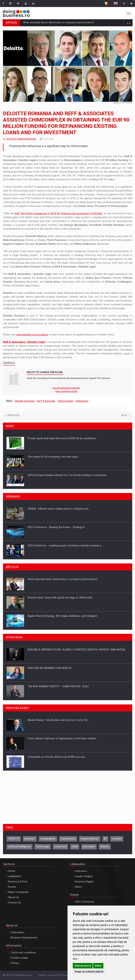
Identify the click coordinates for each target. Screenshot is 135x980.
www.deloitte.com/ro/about (32, 335)
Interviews (81, 871)
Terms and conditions (23, 953)
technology (43, 847)
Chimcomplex (65, 401)
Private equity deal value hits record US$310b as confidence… (63, 438)
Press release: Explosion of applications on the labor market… (63, 738)
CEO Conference (85, 902)
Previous (12, 415)
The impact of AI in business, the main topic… (54, 457)
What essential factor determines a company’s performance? (59, 23)
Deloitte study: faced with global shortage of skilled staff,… (61, 598)
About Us (14, 897)
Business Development (24, 938)
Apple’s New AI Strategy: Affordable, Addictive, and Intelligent (62, 616)
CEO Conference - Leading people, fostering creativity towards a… (65, 546)
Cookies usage (19, 958)
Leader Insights (84, 876)
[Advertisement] (67, 797)
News (78, 887)
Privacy (15, 963)
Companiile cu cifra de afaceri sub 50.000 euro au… (57, 757)
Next (126, 415)
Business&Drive (90, 839)
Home (12, 871)
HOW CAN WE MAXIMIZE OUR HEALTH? (50, 668)
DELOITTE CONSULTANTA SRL (21, 139)
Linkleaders (15, 876)
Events (12, 887)
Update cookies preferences (54, 975)
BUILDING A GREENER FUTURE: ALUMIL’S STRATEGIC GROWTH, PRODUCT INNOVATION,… (77, 650)
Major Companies (18, 892)
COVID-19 (14, 839)
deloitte (105, 847)
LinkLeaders (18, 932)
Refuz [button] (98, 966)
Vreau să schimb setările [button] (89, 972)
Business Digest (84, 882)
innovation (89, 847)
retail (75, 847)
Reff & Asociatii (46, 401)
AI (105, 839)
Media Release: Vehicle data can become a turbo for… (58, 720)
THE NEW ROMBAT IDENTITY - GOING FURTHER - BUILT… (59, 686)
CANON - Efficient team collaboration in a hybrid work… (59, 509)
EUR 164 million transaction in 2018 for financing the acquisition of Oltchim (58, 213)
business (30, 839)
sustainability (48, 839)
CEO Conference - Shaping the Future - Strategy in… (57, 527)
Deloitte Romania (25, 401)
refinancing (82, 401)
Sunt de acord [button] (83, 966)
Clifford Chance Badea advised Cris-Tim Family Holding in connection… (68, 475)
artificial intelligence (20, 847)
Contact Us (15, 903)
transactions (68, 839)
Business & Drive (18, 882)
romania (117, 839)
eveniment (60, 847)
